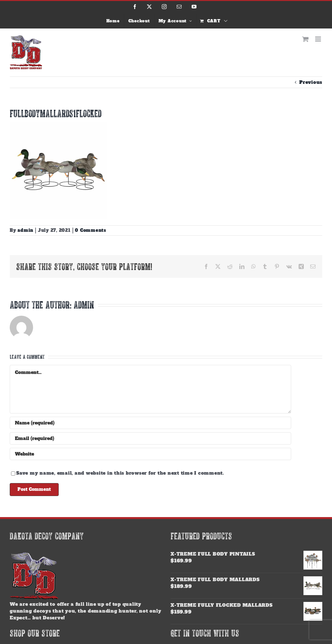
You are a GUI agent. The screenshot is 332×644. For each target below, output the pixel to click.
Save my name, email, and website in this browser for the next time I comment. (120, 473)
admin (25, 230)
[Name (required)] (150, 423)
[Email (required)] (150, 438)
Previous (311, 82)
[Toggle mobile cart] (306, 39)
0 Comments (91, 230)
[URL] (150, 454)
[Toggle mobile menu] (319, 39)
